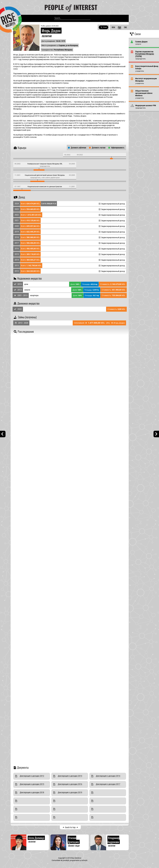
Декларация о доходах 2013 (70, 776)
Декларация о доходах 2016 (70, 784)
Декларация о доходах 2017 (108, 784)
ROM (113, 27)
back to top (70, 827)
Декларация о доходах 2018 (32, 792)
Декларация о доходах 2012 (32, 776)
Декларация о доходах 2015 (32, 784)
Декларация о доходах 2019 (70, 792)
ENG (125, 27)
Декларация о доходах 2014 (108, 776)
